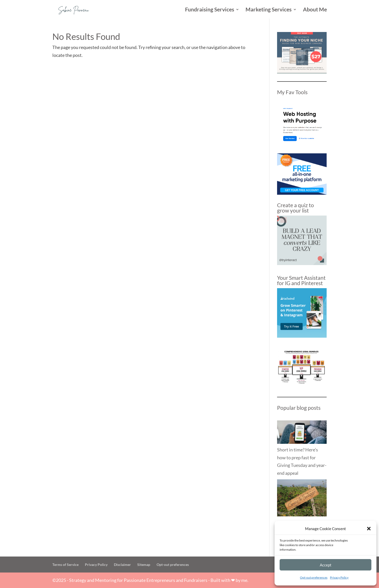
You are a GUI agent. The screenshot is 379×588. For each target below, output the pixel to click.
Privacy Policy (339, 577)
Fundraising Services (210, 10)
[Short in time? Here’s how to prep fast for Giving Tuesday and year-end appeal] (302, 433)
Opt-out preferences (314, 577)
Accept (326, 565)
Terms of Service (65, 565)
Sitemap (144, 565)
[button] (369, 529)
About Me (315, 10)
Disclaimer (122, 565)
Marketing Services (269, 10)
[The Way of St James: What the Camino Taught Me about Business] (302, 499)
